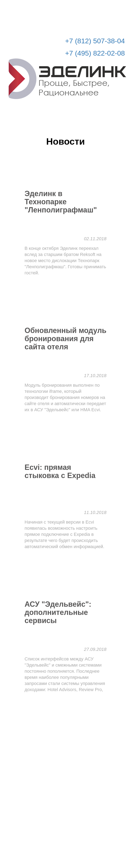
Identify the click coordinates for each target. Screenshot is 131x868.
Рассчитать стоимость (101, 6)
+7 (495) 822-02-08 (95, 53)
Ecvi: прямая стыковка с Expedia (60, 471)
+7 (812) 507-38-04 (95, 41)
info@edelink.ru (72, 840)
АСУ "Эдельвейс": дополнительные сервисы (58, 612)
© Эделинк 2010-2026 (65, 849)
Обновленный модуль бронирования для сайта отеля (65, 339)
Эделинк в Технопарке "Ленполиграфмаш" (61, 202)
